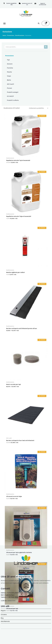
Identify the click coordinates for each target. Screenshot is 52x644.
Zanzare (10, 64)
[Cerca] (46, 47)
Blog (2, 618)
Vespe (9, 76)
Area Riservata (5, 621)
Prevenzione (11, 35)
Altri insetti (10, 84)
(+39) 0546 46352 (13, 597)
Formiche (10, 68)
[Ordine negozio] (38, 108)
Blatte (9, 80)
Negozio (3, 611)
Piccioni (9, 88)
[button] (4, 23)
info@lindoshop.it (9, 595)
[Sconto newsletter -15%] (4, 3)
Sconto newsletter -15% (11, 4)
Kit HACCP (10, 96)
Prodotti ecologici (13, 92)
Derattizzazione (20, 35)
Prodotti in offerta (13, 100)
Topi (8, 60)
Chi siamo (4, 615)
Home (4, 35)
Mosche (9, 72)
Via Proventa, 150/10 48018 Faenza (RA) (19, 593)
